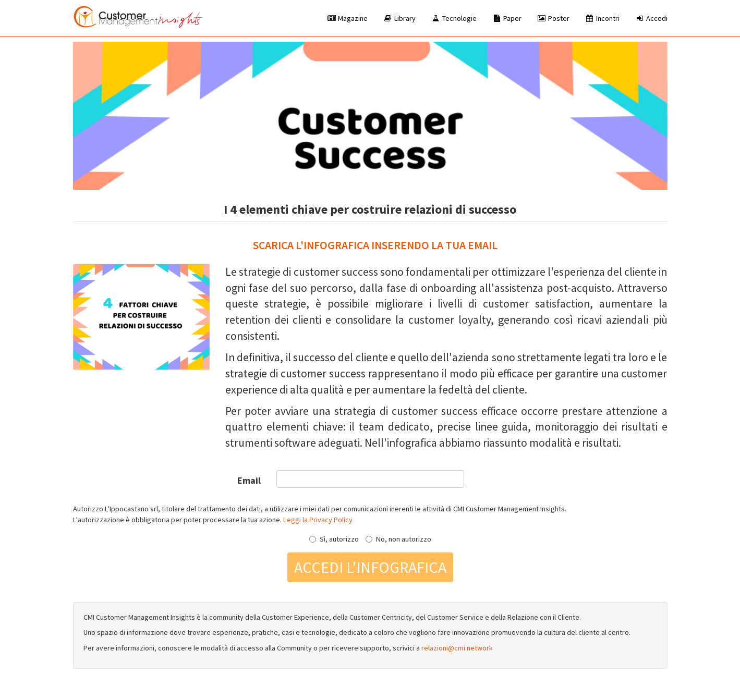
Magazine (347, 18)
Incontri (602, 18)
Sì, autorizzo (334, 539)
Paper (507, 18)
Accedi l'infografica (370, 567)
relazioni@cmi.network (457, 648)
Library (399, 18)
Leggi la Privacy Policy (318, 520)
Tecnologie (454, 18)
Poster (553, 18)
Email (249, 480)
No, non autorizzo (398, 539)
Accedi (651, 18)
